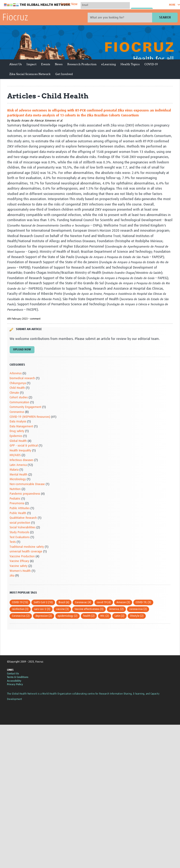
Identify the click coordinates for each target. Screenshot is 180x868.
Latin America (18, 465)
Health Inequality (20, 451)
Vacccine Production (22, 556)
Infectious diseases (21, 460)
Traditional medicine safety (27, 547)
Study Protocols (19, 532)
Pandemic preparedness (25, 494)
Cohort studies (19, 398)
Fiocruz (15, 18)
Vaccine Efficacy (19, 561)
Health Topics (130, 64)
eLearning (109, 64)
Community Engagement (25, 407)
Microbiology (18, 479)
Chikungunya (18, 383)
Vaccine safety (19, 566)
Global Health (18, 441)
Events (46, 64)
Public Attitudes (20, 508)
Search (165, 17)
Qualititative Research (23, 518)
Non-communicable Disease (27, 484)
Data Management (21, 427)
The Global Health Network (37, 5)
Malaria (14, 470)
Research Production (82, 64)
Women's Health (20, 571)
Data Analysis (18, 422)
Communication (19, 402)
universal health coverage (26, 552)
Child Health (17, 388)
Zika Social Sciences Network (30, 74)
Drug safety (17, 431)
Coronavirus (17, 412)
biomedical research (22, 378)
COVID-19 (151, 64)
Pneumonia (17, 503)
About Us (16, 64)
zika (12, 576)
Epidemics (16, 436)
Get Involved (64, 74)
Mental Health (19, 475)
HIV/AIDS (15, 455)
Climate (14, 393)
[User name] (105, 5)
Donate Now (69, 4)
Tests (13, 542)
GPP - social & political (24, 446)
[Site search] (120, 18)
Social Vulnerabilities (22, 528)
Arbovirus (16, 373)
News (59, 64)
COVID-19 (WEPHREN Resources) (30, 417)
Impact (31, 64)
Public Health (18, 513)
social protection (20, 523)
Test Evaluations (20, 537)
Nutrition (15, 489)
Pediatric (15, 499)
